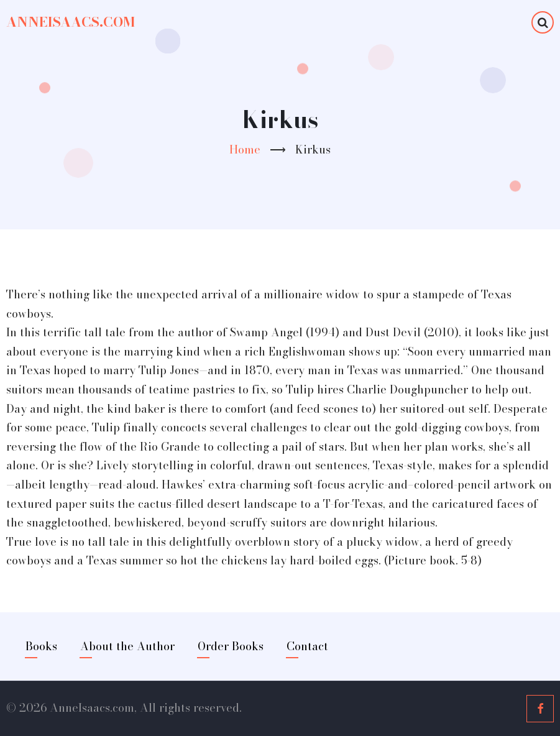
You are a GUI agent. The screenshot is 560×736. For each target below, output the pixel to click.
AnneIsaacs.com (71, 22)
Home (245, 149)
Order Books (231, 646)
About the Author (127, 646)
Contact (307, 646)
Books (41, 646)
